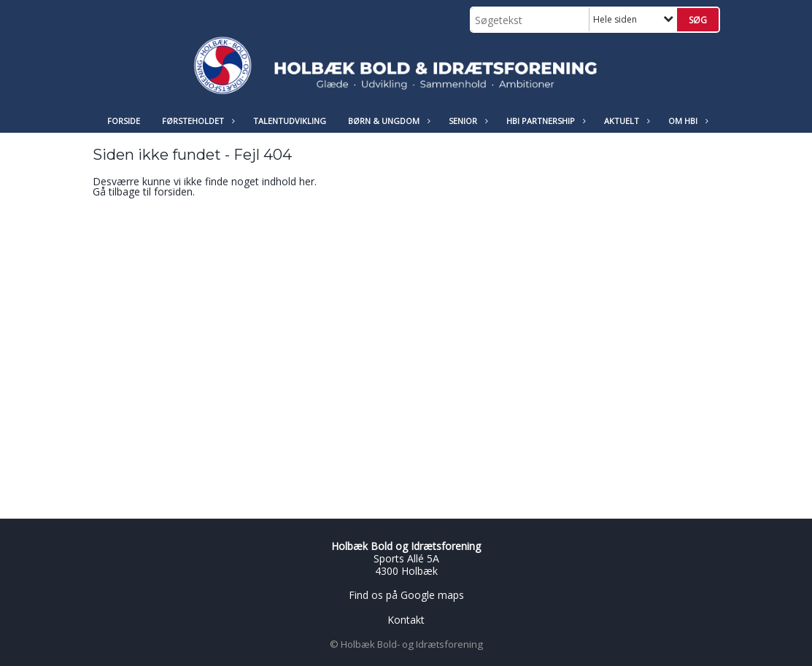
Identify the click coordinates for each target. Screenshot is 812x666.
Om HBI (687, 121)
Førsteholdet (197, 121)
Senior (467, 121)
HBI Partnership (544, 121)
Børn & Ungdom (387, 121)
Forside (124, 121)
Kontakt (406, 620)
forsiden (173, 191)
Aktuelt (625, 121)
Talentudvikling (290, 121)
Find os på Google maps (406, 595)
